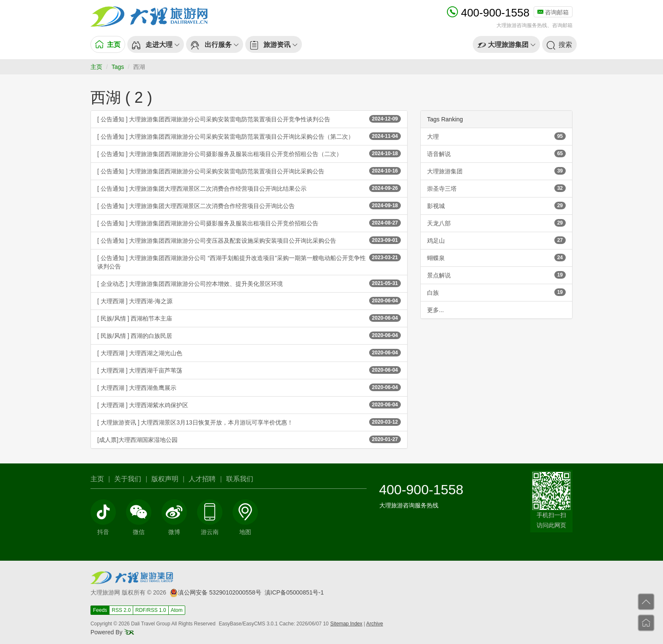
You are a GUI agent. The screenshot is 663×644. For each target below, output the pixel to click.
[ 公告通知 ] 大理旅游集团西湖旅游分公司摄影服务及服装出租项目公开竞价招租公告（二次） (249, 153)
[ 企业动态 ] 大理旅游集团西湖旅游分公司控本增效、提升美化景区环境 (249, 283)
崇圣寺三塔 (496, 188)
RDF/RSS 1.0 (151, 610)
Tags (118, 67)
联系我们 (240, 479)
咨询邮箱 (553, 12)
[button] (156, 44)
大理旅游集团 (496, 171)
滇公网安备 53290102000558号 (215, 592)
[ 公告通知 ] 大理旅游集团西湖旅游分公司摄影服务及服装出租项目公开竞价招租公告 (249, 223)
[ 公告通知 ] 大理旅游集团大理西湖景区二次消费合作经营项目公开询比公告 (249, 206)
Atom (177, 610)
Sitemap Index (346, 624)
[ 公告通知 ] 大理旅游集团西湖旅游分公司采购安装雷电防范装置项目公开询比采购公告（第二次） (249, 136)
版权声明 (165, 479)
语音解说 (496, 153)
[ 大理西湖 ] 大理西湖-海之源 (249, 301)
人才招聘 (202, 479)
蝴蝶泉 (496, 258)
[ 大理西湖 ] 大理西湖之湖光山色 (249, 353)
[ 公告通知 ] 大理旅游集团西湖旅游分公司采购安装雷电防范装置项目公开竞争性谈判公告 (249, 119)
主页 (96, 67)
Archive (375, 624)
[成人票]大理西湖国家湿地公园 (249, 439)
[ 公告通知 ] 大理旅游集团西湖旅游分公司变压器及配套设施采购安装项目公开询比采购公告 (249, 240)
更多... (436, 310)
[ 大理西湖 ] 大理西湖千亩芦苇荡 (249, 370)
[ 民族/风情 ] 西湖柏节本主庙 (249, 318)
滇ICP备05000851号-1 (294, 592)
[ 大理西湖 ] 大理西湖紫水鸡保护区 (249, 405)
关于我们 (128, 479)
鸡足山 (496, 240)
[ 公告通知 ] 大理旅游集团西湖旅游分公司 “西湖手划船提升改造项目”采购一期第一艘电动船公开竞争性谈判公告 (249, 262)
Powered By (112, 632)
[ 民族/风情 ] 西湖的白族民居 (249, 335)
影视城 (496, 206)
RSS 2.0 (121, 610)
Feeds (100, 610)
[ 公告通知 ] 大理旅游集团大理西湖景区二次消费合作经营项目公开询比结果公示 (249, 188)
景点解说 (496, 275)
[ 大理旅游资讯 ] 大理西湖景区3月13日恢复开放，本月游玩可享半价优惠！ (249, 422)
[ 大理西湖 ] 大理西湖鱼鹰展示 (249, 387)
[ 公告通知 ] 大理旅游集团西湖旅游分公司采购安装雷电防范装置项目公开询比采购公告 (249, 171)
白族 (496, 292)
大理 (496, 136)
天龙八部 (496, 223)
